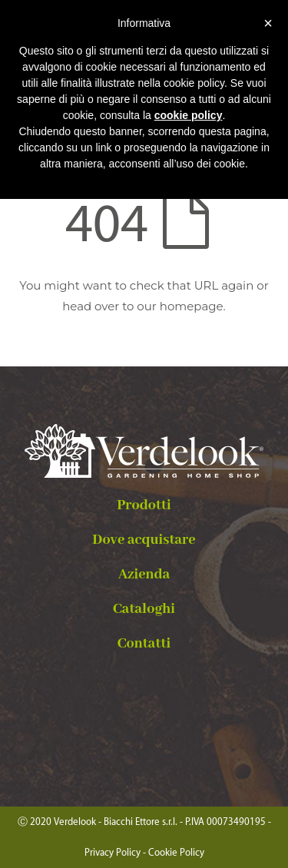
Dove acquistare (144, 540)
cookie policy (189, 115)
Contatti (144, 644)
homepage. (193, 306)
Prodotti (144, 505)
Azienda (144, 575)
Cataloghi (144, 609)
